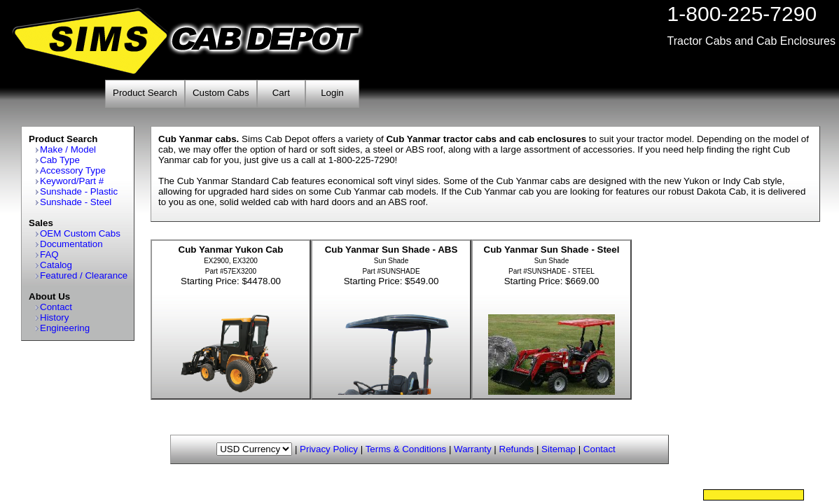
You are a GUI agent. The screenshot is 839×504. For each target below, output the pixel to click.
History (54, 317)
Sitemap (559, 449)
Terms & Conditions (406, 449)
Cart (281, 93)
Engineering (65, 328)
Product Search (145, 93)
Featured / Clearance (84, 275)
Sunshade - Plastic (79, 191)
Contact (56, 307)
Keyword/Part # (72, 181)
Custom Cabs (221, 93)
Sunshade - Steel (76, 202)
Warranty (473, 449)
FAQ (49, 254)
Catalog (56, 265)
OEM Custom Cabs (80, 233)
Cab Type (60, 160)
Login (332, 93)
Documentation (71, 244)
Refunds (517, 449)
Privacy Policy (329, 449)
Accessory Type (73, 170)
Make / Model (68, 149)
